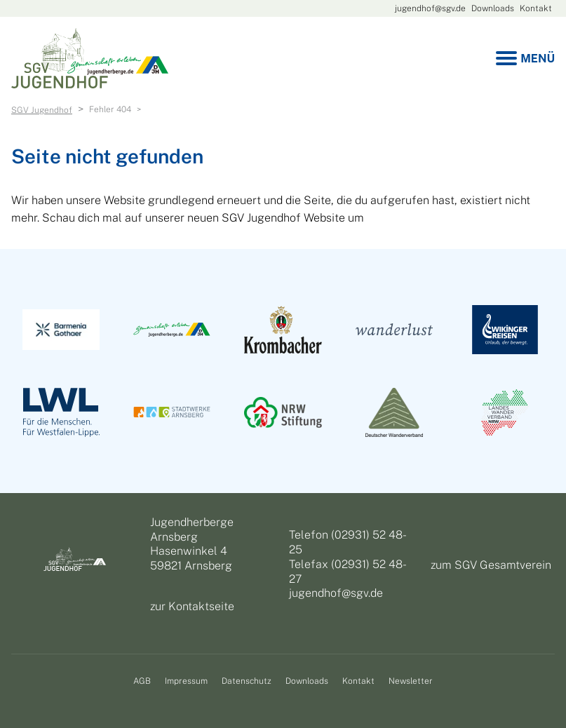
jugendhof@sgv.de (430, 8)
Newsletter (411, 681)
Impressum (186, 681)
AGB (142, 681)
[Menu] (525, 59)
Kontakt (536, 8)
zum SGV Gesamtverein (491, 565)
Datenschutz (247, 681)
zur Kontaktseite (192, 606)
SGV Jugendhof (42, 110)
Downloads (493, 8)
